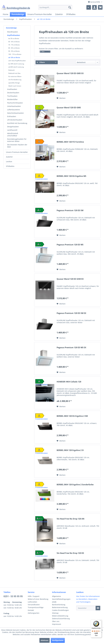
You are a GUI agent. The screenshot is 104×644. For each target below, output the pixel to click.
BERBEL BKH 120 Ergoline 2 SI (70, 450)
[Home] (6, 14)
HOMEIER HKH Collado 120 (69, 382)
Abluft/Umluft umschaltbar (13, 134)
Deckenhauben (13, 93)
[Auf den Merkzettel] (61, 98)
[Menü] (100, 621)
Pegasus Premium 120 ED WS (70, 245)
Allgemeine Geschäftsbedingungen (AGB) (61, 599)
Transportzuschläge (36, 607)
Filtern (41, 62)
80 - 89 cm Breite (14, 48)
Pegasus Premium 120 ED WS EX (71, 348)
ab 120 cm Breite (14, 57)
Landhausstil (12, 130)
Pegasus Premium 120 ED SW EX (71, 313)
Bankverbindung (59, 605)
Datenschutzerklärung (61, 619)
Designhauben (13, 127)
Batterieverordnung (60, 607)
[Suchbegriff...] (55, 7)
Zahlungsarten (34, 613)
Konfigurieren (58, 640)
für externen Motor (15, 76)
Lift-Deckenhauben (15, 120)
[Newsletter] (86, 608)
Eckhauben (12, 116)
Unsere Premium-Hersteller (17, 152)
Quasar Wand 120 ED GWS (69, 108)
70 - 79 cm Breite (14, 45)
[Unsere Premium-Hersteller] (40, 14)
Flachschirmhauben (15, 103)
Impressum (57, 624)
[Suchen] (70, 7)
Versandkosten (34, 605)
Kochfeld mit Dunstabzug (17, 123)
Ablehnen (45, 640)
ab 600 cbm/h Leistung (16, 67)
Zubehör (9, 157)
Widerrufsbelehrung (60, 616)
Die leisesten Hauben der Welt (17, 146)
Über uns (56, 621)
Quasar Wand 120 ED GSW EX (70, 279)
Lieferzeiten (32, 602)
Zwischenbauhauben (15, 113)
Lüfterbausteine (13, 110)
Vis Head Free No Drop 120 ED (70, 553)
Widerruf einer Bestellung (38, 599)
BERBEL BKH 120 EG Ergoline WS (71, 176)
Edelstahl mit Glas (14, 73)
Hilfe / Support (34, 596)
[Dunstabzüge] (18, 14)
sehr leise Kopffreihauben (17, 61)
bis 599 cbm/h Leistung (16, 64)
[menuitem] (55, 7)
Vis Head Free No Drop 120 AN (70, 519)
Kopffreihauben (14, 35)
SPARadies (10, 166)
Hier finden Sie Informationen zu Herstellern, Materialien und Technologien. (88, 599)
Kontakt (31, 610)
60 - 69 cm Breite (14, 42)
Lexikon (9, 161)
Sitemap (55, 613)
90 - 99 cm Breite (14, 51)
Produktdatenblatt (42, 110)
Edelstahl (11, 70)
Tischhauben (12, 96)
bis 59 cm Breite (14, 38)
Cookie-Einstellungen (60, 610)
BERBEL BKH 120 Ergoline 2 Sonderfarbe (75, 485)
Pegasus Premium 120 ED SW (70, 210)
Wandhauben (13, 32)
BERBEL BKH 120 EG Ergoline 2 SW (72, 416)
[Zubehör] (59, 14)
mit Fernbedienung (15, 80)
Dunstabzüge (11, 28)
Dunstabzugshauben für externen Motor (17, 140)
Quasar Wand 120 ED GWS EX (70, 73)
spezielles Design (14, 83)
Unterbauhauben (14, 106)
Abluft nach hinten (15, 86)
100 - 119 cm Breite (15, 54)
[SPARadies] (71, 14)
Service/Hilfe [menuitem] (94, 2)
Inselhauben (12, 89)
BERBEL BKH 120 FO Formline (70, 142)
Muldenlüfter (12, 99)
